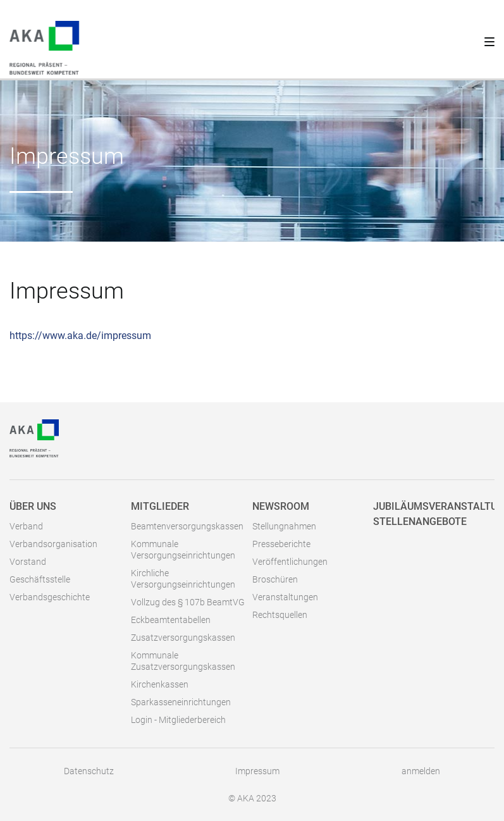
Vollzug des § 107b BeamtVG (188, 602)
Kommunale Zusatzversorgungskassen (183, 661)
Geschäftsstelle (40, 579)
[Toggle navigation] (485, 39)
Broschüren (275, 579)
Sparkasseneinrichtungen (181, 702)
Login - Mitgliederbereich (178, 720)
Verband (26, 526)
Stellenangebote (420, 522)
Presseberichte (281, 544)
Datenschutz (89, 771)
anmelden (421, 771)
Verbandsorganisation (53, 544)
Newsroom (281, 506)
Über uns (33, 506)
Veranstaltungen (285, 597)
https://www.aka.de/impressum (80, 336)
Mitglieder (160, 506)
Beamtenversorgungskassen (187, 526)
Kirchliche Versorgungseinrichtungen (183, 579)
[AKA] (34, 437)
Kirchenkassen (160, 684)
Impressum (257, 771)
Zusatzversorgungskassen (183, 638)
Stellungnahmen (284, 526)
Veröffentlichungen (290, 562)
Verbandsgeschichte (50, 597)
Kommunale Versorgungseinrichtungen (183, 550)
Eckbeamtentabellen (171, 620)
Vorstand (28, 562)
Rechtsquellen (280, 615)
